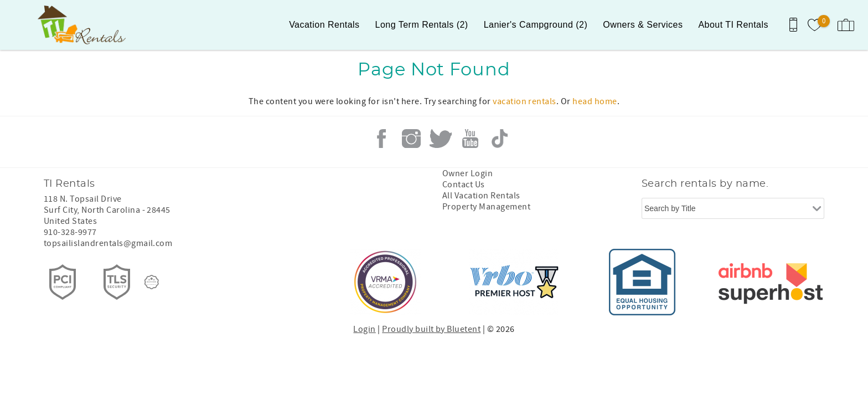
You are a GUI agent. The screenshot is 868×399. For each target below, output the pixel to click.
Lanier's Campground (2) (536, 25)
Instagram (411, 139)
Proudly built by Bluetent (431, 329)
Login (364, 329)
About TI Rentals (733, 25)
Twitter (441, 139)
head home (595, 101)
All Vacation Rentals (481, 196)
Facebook (381, 139)
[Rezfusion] (152, 282)
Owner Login (467, 173)
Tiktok (500, 139)
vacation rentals (525, 101)
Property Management (486, 207)
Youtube (470, 139)
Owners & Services (643, 25)
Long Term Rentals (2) (422, 25)
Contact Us (464, 185)
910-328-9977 (70, 232)
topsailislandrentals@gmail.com (108, 243)
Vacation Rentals (324, 25)
